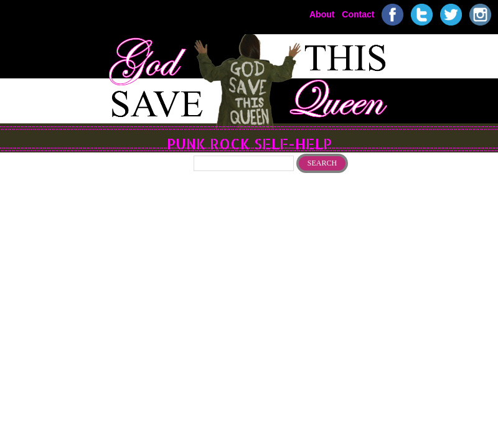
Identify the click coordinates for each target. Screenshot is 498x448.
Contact (358, 14)
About (322, 14)
